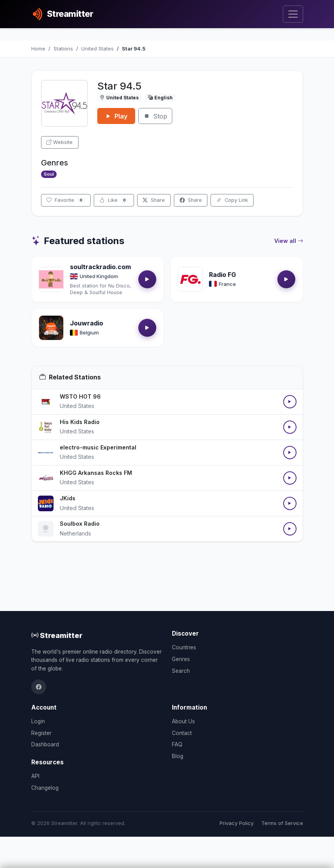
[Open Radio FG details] (190, 279)
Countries (184, 647)
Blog (178, 756)
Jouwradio (87, 323)
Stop (155, 116)
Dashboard (45, 744)
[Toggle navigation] (293, 14)
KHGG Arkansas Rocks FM (96, 473)
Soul (49, 174)
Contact (182, 733)
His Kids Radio (80, 422)
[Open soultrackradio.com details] (51, 279)
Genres (181, 659)
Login (38, 721)
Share (154, 200)
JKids (68, 498)
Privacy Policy (237, 823)
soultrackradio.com (100, 267)
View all (289, 241)
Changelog (45, 788)
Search (181, 671)
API (35, 776)
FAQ (177, 744)
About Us (183, 721)
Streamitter (57, 635)
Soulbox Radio (80, 524)
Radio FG (222, 275)
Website (60, 142)
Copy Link (232, 200)
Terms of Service (282, 823)
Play (116, 116)
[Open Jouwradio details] (51, 328)
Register (41, 733)
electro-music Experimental (98, 447)
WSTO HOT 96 (80, 396)
